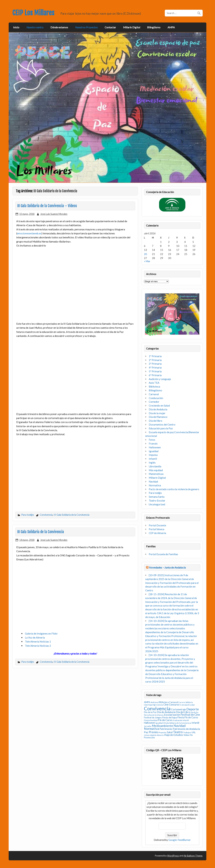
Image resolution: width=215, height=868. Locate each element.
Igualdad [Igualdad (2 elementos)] (159, 723)
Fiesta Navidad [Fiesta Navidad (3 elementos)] (151, 720)
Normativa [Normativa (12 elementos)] (151, 729)
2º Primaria (155, 360)
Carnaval (154, 394)
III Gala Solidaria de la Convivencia (71, 515)
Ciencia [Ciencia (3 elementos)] (159, 705)
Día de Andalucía (158, 409)
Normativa (155, 485)
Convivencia (46, 515)
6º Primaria (155, 375)
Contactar (110, 27)
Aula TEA (154, 383)
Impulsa (153, 455)
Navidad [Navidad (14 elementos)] (180, 726)
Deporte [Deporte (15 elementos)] (193, 709)
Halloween (155, 447)
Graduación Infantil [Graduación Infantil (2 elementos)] (181, 720)
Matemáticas (156, 474)
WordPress (173, 856)
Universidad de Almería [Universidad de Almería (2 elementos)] (154, 735)
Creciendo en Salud (159, 405)
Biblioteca (154, 386)
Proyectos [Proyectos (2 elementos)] (162, 732)
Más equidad (156, 470)
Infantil (153, 459)
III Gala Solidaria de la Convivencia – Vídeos (47, 206)
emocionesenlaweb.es (29, 233)
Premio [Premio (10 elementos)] (153, 732)
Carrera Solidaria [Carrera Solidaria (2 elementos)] (186, 702)
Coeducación (156, 398)
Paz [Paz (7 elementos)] (146, 732)
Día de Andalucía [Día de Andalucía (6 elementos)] (166, 712)
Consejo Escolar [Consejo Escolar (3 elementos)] (187, 705)
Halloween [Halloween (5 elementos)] (150, 723)
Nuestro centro (35, 27)
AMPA (171, 27)
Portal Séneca (157, 529)
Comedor (154, 402)
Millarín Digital (132, 27)
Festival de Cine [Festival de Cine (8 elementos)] (190, 715)
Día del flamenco (158, 417)
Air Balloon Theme (193, 856)
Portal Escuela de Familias (163, 554)
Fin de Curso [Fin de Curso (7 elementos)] (165, 720)
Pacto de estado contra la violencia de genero (174, 489)
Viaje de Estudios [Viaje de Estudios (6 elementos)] (174, 735)
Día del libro (156, 421)
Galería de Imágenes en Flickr (41, 633)
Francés (153, 443)
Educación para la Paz (161, 428)
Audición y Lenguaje (160, 379)
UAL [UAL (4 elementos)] (194, 732)
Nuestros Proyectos (86, 27)
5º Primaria (155, 371)
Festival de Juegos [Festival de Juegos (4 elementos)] (153, 717)
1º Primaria (155, 356)
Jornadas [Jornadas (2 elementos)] (148, 726)
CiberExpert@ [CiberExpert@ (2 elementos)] (150, 705)
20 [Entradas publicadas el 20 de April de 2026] (145, 254)
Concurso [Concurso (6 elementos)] (174, 704)
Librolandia (155, 466)
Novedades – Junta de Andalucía (167, 567)
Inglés (152, 462)
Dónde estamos (59, 27)
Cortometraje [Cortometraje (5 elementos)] (178, 709)
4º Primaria (155, 367)
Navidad (153, 481)
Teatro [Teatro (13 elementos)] (178, 732)
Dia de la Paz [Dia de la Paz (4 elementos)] (150, 712)
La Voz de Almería (35, 637)
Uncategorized (157, 504)
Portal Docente (157, 525)
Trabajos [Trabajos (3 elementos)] (187, 732)
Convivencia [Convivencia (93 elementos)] (157, 708)
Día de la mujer (157, 413)
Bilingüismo (154, 27)
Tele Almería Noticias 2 (38, 646)
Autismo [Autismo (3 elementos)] (154, 702)
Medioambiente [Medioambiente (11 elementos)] (162, 726)
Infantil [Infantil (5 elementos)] (195, 723)
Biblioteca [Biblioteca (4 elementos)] (164, 702)
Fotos (152, 440)
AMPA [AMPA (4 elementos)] (147, 702)
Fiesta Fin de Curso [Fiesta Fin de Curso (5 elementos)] (188, 717)
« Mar (147, 261)
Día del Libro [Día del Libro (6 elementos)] (183, 712)
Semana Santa (157, 497)
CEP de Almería (157, 533)
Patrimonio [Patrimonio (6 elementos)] (166, 729)
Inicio (16, 27)
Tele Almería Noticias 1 (38, 641)
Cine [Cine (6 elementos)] (166, 704)
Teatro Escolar (157, 500)
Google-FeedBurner (180, 840)
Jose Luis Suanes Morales (54, 214)
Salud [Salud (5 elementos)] (170, 732)
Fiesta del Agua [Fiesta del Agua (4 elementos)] (170, 717)
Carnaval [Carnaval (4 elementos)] (174, 702)
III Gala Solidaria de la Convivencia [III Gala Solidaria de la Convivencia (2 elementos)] (177, 723)
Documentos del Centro (162, 424)
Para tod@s (28, 515)
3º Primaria (155, 364)
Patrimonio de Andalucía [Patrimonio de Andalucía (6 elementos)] (186, 729)
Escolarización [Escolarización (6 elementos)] (172, 715)
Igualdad (154, 451)
